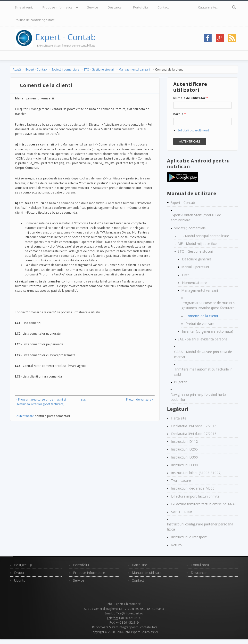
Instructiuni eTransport (189, 537)
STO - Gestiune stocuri (99, 69)
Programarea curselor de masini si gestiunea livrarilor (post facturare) (209, 305)
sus (83, 399)
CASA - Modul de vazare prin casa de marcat (203, 354)
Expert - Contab (66, 37)
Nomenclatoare (194, 283)
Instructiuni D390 (184, 465)
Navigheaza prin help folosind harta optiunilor (198, 397)
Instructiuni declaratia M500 (193, 488)
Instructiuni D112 (184, 441)
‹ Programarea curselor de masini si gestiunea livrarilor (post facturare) (41, 402)
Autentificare (25, 416)
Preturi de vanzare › (140, 399)
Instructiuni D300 (184, 457)
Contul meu (200, 565)
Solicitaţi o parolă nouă (194, 130)
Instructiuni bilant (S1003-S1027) (196, 473)
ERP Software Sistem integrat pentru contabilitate (124, 627)
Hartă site (179, 418)
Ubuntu (20, 580)
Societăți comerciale (65, 69)
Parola (180, 114)
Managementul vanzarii (135, 69)
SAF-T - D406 (182, 512)
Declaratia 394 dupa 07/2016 (194, 434)
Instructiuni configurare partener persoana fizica (200, 527)
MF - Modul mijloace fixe (197, 244)
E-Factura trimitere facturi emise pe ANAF (204, 504)
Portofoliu (141, 7)
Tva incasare (181, 480)
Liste (186, 275)
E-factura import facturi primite (195, 496)
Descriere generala (197, 259)
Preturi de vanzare (200, 324)
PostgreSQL (24, 565)
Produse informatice (58, 7)
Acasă (17, 69)
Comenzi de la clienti (202, 316)
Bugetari (181, 382)
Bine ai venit (24, 7)
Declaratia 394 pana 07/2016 (194, 426)
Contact (163, 7)
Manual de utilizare (147, 573)
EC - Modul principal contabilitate (203, 236)
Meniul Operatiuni (195, 267)
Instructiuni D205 (184, 449)
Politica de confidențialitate (35, 20)
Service (93, 7)
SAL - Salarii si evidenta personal (203, 339)
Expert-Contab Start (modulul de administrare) (196, 217)
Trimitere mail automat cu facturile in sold (203, 372)
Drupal (19, 573)
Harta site (139, 565)
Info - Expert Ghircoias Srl (124, 604)
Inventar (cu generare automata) (208, 331)
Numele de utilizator (191, 98)
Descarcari (116, 7)
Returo (176, 545)
